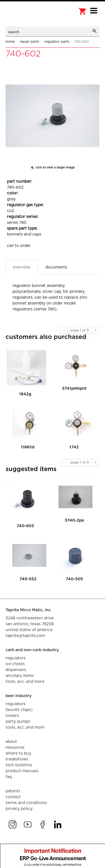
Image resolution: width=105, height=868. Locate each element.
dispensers (16, 670)
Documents (56, 267)
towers (12, 716)
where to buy (18, 753)
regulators (16, 658)
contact (13, 797)
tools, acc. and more (25, 682)
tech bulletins (19, 765)
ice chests (15, 664)
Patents (13, 791)
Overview (22, 267)
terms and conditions (26, 803)
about (11, 742)
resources (15, 748)
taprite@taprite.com (25, 636)
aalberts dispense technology (33, 17)
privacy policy (19, 809)
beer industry (19, 696)
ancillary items (20, 676)
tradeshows (17, 759)
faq (9, 777)
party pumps (18, 722)
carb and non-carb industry (32, 650)
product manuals (22, 771)
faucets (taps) (19, 710)
